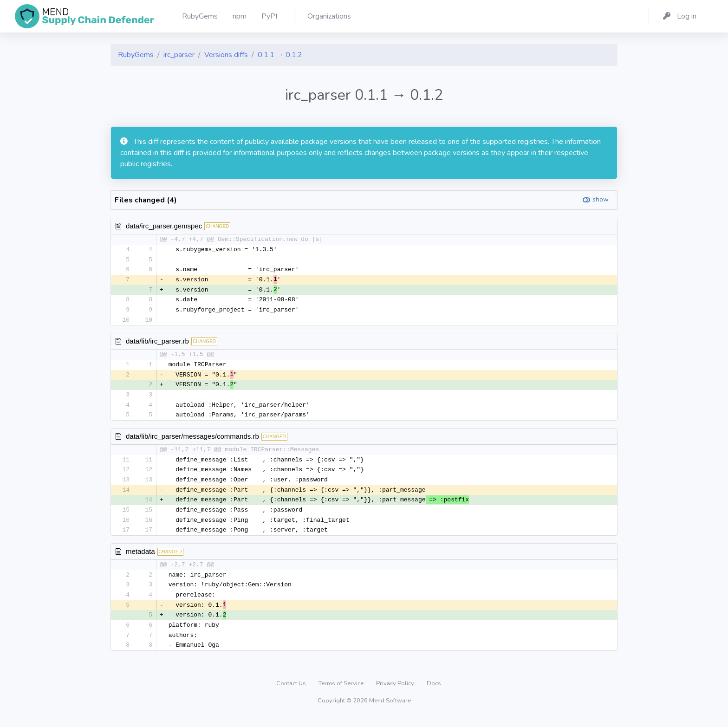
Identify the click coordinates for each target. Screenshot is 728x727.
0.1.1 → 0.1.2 (280, 55)
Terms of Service (342, 692)
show (601, 199)
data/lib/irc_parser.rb (157, 343)
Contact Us (292, 692)
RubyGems (136, 55)
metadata (140, 557)
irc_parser (179, 55)
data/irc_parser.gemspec (164, 226)
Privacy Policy (396, 692)
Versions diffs (226, 55)
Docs (434, 692)
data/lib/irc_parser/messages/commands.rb (192, 440)
